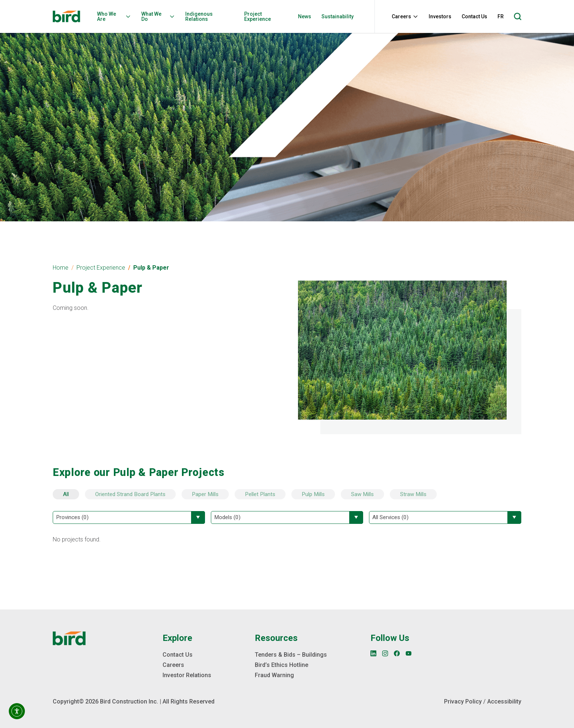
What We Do (158, 16)
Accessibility (504, 701)
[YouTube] (409, 653)
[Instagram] (385, 653)
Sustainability (338, 16)
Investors (440, 16)
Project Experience (258, 16)
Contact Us (474, 16)
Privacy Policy (463, 701)
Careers (405, 16)
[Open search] (518, 16)
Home (61, 268)
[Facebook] (397, 653)
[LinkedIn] (373, 653)
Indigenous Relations (199, 16)
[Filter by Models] (287, 517)
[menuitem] (116, 16)
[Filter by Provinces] (129, 517)
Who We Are (114, 16)
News (305, 16)
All (66, 494)
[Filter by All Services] (445, 517)
